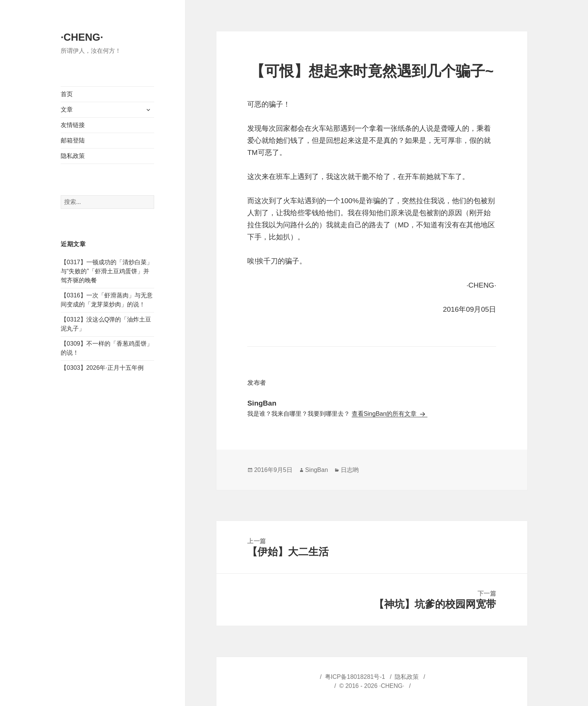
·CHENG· (82, 37)
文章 (67, 109)
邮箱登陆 (73, 140)
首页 (67, 94)
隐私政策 (73, 156)
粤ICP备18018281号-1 (355, 677)
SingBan (317, 470)
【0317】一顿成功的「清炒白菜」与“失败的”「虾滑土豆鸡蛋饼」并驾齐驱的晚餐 (107, 271)
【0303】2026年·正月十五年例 (102, 368)
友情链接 (73, 125)
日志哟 (350, 470)
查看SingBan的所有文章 (385, 414)
